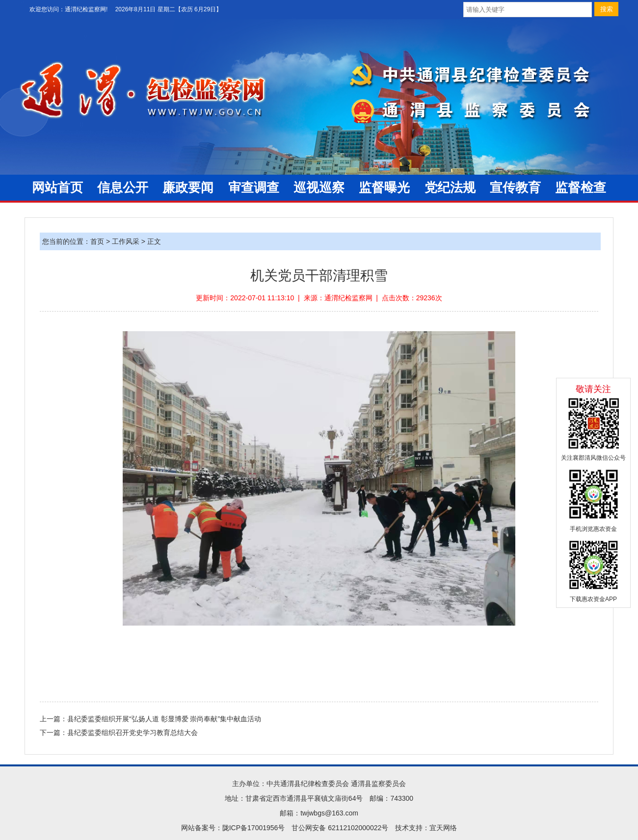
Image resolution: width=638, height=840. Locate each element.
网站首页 (57, 188)
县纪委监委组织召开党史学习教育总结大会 (133, 733)
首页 (97, 241)
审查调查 (254, 188)
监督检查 (581, 188)
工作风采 (126, 241)
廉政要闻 (188, 188)
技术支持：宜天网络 (426, 828)
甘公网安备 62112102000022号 (340, 828)
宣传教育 (515, 188)
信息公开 (123, 188)
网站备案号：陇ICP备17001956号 (233, 828)
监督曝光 (384, 188)
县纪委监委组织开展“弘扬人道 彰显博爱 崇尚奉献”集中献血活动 (164, 719)
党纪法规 (450, 188)
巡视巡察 (319, 188)
